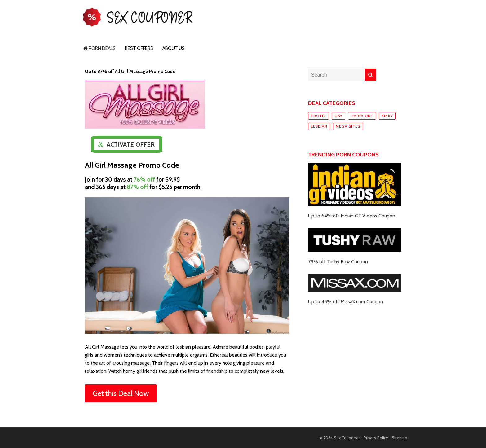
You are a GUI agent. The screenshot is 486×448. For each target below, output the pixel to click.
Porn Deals (99, 48)
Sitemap (400, 438)
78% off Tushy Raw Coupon (338, 262)
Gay (338, 116)
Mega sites (348, 126)
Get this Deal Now (121, 393)
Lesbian (319, 126)
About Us (174, 48)
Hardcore (362, 116)
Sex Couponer (347, 438)
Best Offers (139, 48)
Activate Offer (131, 144)
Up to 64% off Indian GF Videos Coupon (352, 216)
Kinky (387, 116)
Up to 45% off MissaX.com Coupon (346, 302)
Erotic (318, 116)
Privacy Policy (376, 438)
